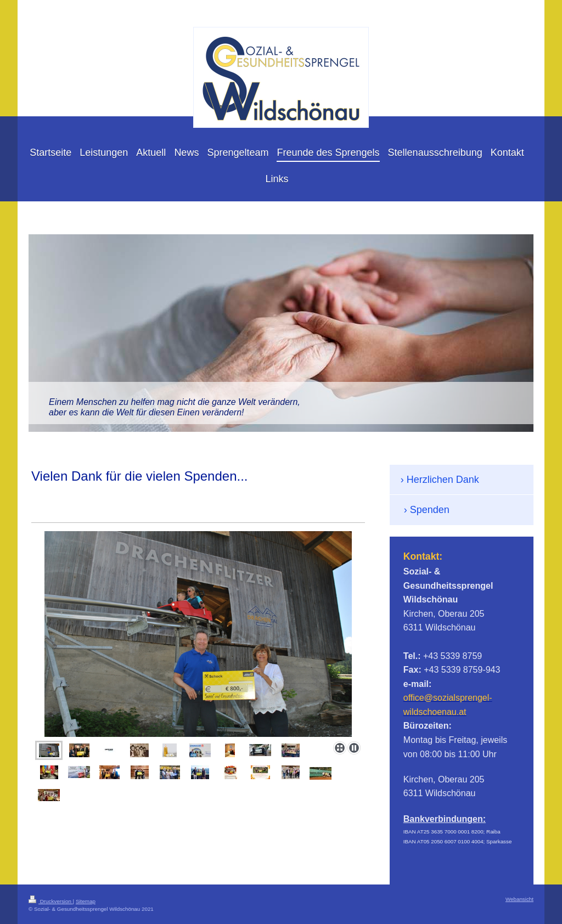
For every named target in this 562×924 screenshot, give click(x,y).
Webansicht (519, 899)
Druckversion (51, 901)
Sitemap (86, 901)
